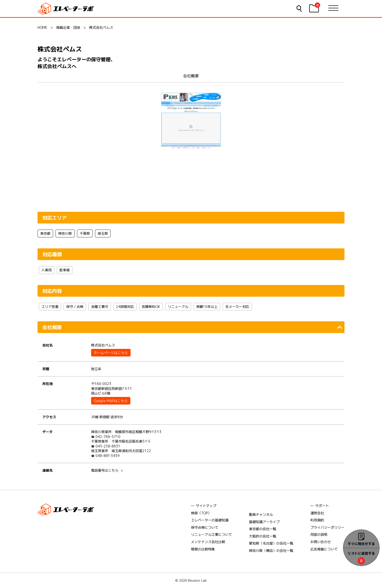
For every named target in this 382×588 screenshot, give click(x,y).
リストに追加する (361, 553)
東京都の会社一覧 (263, 529)
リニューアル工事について (211, 534)
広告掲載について (324, 549)
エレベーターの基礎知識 (210, 520)
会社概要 (191, 76)
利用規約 (317, 520)
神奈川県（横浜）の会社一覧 (271, 551)
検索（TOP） (201, 513)
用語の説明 (319, 534)
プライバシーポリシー (327, 527)
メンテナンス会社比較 (208, 542)
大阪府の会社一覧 (263, 536)
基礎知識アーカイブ (264, 522)
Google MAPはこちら (111, 401)
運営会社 (317, 513)
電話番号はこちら (105, 470)
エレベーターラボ (67, 9)
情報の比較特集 (203, 549)
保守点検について (205, 527)
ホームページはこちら (111, 353)
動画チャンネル (261, 514)
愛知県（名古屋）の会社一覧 (271, 543)
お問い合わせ (321, 542)
